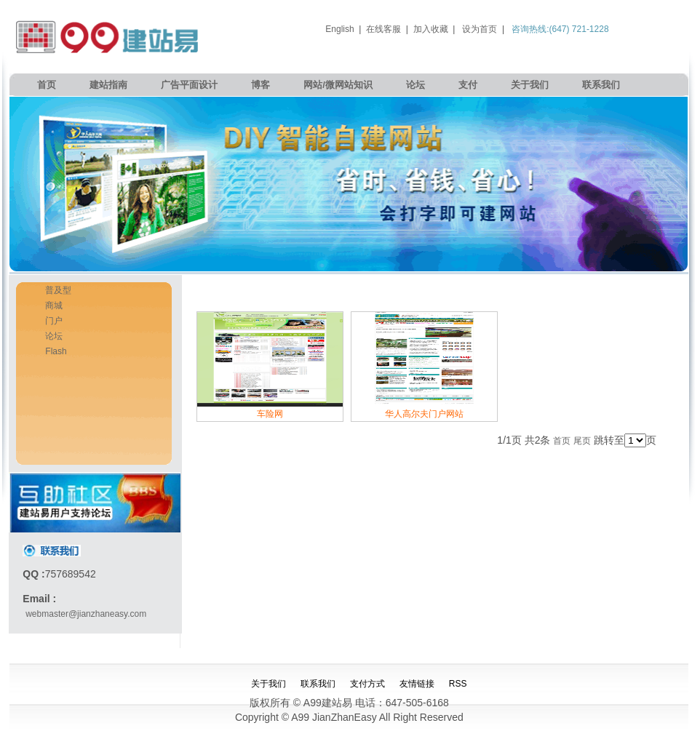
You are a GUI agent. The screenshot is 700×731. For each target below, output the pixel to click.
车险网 (270, 414)
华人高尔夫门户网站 (424, 414)
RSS (458, 684)
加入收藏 (431, 29)
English (339, 29)
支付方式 (367, 684)
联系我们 (601, 85)
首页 (47, 85)
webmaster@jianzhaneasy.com (86, 614)
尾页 (582, 441)
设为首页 (480, 29)
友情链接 (417, 684)
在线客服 (383, 29)
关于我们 (530, 85)
